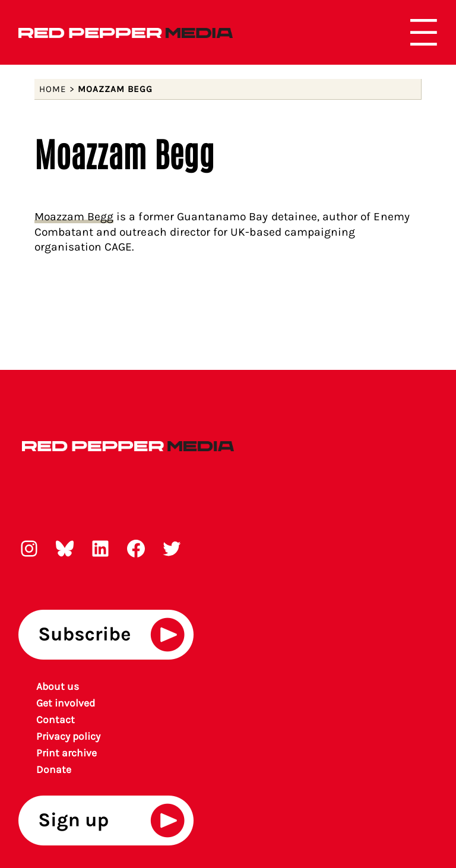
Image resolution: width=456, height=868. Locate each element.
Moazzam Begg (74, 216)
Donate (54, 769)
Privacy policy (69, 736)
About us (58, 686)
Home (53, 89)
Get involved (66, 703)
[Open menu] (424, 32)
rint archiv (67, 753)
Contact (56, 720)
